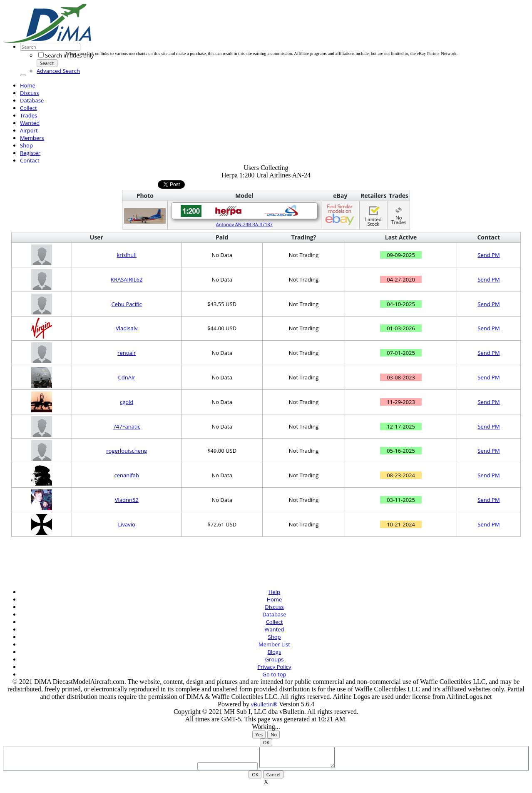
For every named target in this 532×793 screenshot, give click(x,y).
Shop (26, 145)
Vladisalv (127, 328)
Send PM (488, 255)
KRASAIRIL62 (127, 279)
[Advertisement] (217, 32)
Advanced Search (58, 71)
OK (266, 742)
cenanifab (127, 475)
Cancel (273, 778)
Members (32, 138)
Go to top (275, 674)
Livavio (127, 524)
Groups (275, 659)
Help (274, 592)
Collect (29, 108)
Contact (30, 160)
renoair (127, 353)
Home (28, 85)
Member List (274, 644)
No (274, 734)
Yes (259, 734)
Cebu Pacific (127, 304)
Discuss (30, 93)
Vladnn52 (127, 500)
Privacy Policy (274, 667)
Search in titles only (66, 55)
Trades (29, 115)
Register (30, 153)
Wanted (30, 123)
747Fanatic (127, 426)
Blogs (275, 652)
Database (32, 100)
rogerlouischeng (127, 451)
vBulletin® (264, 704)
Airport (29, 130)
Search (47, 63)
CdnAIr (127, 377)
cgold (127, 402)
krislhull (127, 255)
